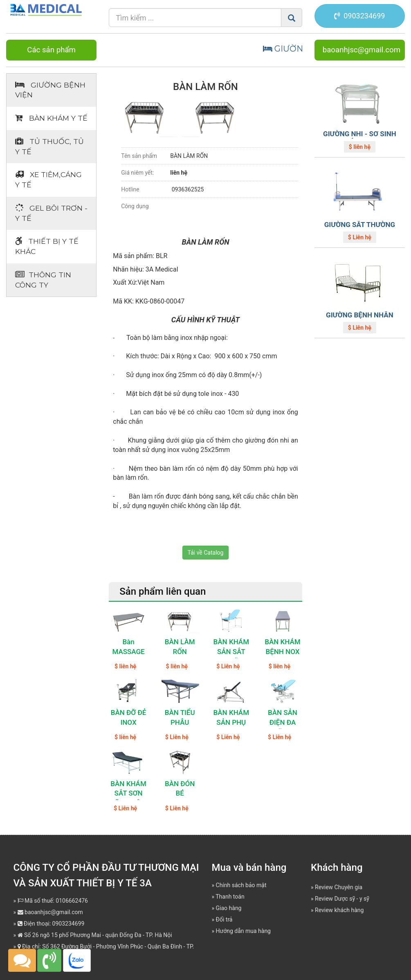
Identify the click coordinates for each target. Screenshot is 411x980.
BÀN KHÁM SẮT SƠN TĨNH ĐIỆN (128, 793)
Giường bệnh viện (50, 90)
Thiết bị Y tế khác (47, 246)
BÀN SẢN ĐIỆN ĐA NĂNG (283, 722)
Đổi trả (224, 919)
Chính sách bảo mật (241, 885)
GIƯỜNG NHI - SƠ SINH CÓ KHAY (360, 138)
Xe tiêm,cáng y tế (48, 180)
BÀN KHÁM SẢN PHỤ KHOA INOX (231, 722)
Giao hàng (229, 908)
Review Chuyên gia (339, 887)
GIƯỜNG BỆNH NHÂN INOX (360, 319)
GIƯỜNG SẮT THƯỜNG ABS (360, 228)
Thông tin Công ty (43, 280)
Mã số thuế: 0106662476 (53, 901)
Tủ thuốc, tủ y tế (49, 146)
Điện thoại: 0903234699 (51, 924)
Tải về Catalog (206, 553)
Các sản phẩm (51, 50)
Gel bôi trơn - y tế (51, 213)
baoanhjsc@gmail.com (362, 50)
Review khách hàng (339, 910)
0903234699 (359, 16)
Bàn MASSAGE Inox (128, 652)
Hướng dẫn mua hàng (243, 931)
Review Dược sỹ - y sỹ (342, 899)
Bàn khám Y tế (51, 118)
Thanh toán (230, 897)
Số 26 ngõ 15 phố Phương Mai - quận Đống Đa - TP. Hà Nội (95, 935)
